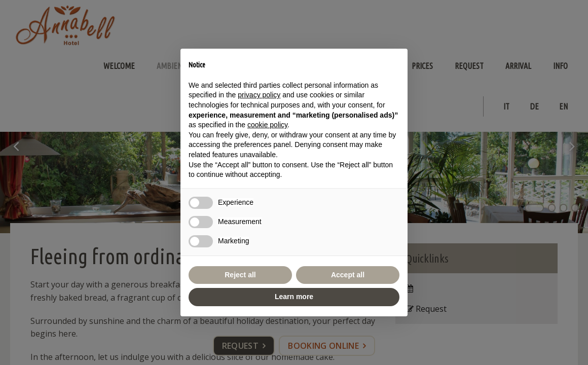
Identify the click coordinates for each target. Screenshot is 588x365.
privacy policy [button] (259, 95)
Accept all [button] (348, 275)
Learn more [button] (294, 297)
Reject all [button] (240, 275)
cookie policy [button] (267, 125)
